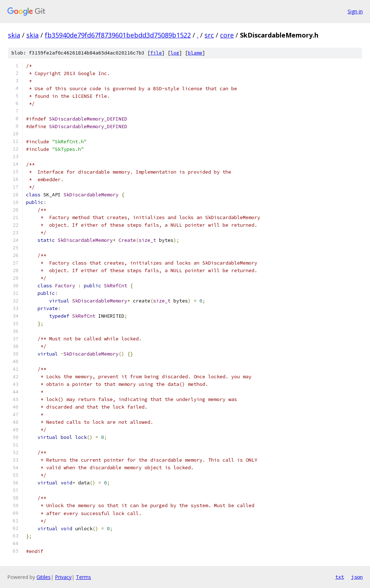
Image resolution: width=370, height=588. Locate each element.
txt (340, 577)
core (227, 35)
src (209, 35)
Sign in (355, 11)
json (357, 577)
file (156, 53)
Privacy (63, 577)
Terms (83, 577)
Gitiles (44, 577)
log (175, 53)
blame (195, 53)
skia (14, 35)
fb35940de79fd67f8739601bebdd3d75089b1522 (118, 35)
